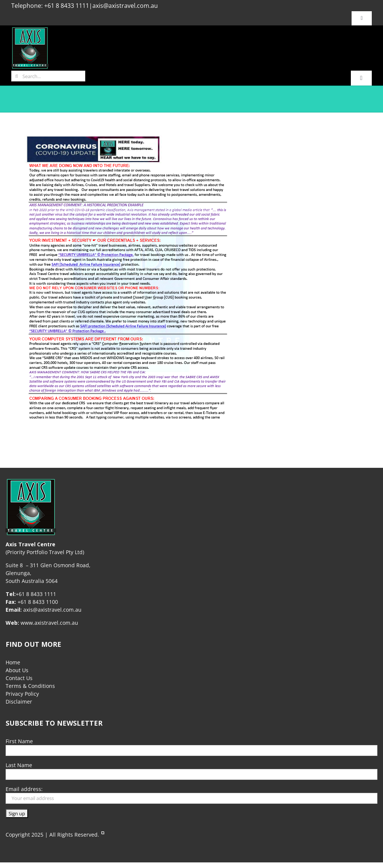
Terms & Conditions (30, 686)
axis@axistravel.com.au (125, 6)
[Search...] (48, 76)
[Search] (17, 76)
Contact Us (19, 678)
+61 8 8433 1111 (67, 6)
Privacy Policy (22, 694)
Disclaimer (19, 702)
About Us (17, 670)
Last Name (19, 765)
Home (13, 662)
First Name (19, 741)
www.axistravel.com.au (49, 623)
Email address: (24, 789)
